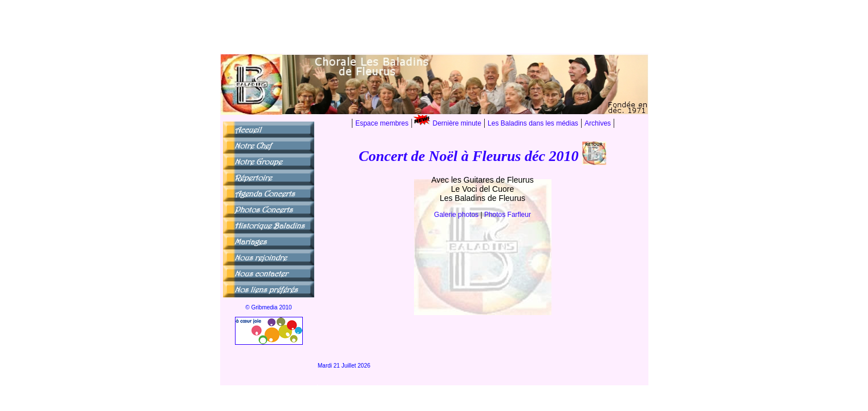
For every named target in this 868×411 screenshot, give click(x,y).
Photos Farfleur (508, 215)
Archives (598, 123)
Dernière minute (457, 123)
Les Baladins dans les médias (533, 123)
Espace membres (382, 123)
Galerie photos (457, 215)
